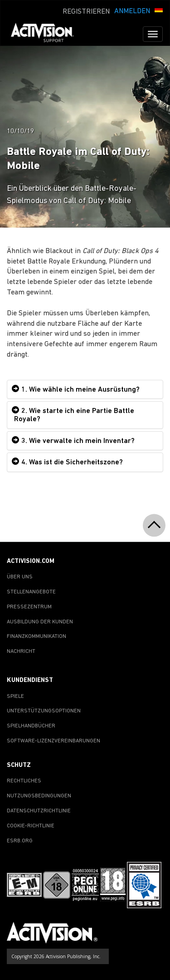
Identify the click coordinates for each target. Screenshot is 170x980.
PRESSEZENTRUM (29, 607)
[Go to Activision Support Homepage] (47, 34)
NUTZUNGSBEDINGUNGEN (39, 796)
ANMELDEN (132, 11)
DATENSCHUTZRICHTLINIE (39, 811)
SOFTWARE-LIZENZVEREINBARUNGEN (53, 741)
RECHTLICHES (24, 781)
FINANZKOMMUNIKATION (36, 637)
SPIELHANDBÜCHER (31, 726)
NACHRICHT (21, 652)
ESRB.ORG (20, 841)
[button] (159, 10)
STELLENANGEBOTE (31, 592)
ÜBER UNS (20, 577)
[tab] (85, 390)
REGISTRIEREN (86, 12)
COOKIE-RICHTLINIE (31, 826)
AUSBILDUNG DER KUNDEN (40, 622)
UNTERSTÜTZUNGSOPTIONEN (44, 711)
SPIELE (15, 696)
